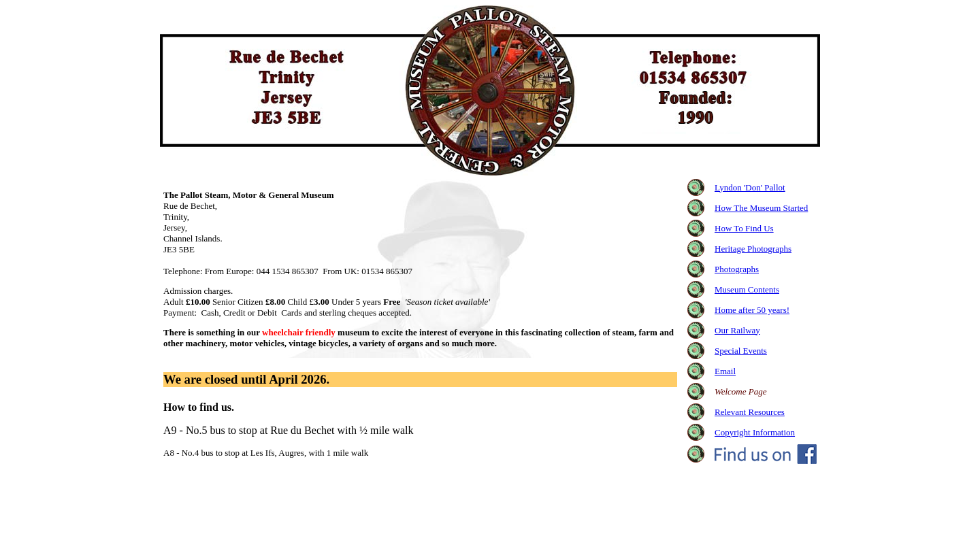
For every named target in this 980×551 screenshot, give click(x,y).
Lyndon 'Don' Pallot (750, 187)
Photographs (737, 269)
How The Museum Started (761, 208)
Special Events (741, 351)
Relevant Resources (750, 412)
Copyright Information (755, 432)
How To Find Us (744, 228)
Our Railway (737, 330)
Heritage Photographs (753, 249)
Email (725, 371)
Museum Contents (747, 289)
